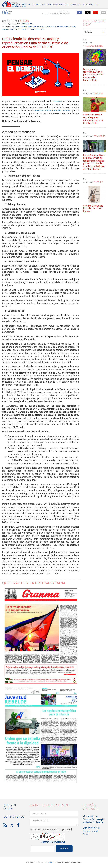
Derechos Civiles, (33, 29)
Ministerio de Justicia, (37, 27)
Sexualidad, (50, 27)
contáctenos (14, 817)
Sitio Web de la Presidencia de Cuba (91, 831)
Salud (24, 21)
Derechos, (24, 27)
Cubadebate (27, 24)
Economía (99, 136)
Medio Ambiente (94, 46)
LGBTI (43, 29)
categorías (38, 4)
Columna (57, 101)
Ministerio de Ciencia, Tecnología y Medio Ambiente (93, 819)
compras (88, 4)
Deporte (98, 93)
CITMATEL (50, 862)
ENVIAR (64, 848)
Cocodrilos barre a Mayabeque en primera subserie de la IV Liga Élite (93, 119)
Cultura (98, 182)
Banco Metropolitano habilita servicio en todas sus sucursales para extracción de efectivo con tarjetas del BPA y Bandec (94, 162)
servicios (76, 4)
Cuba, (17, 27)
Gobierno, (59, 27)
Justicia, (67, 27)
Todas (95, 32)
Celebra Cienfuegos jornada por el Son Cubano (93, 209)
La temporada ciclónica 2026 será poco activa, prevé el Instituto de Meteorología (94, 75)
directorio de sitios (58, 4)
